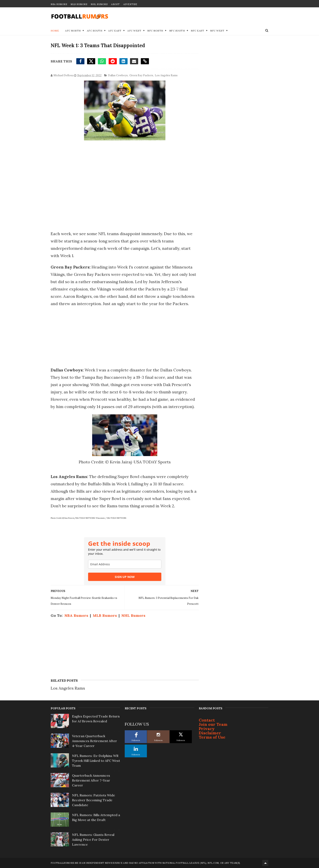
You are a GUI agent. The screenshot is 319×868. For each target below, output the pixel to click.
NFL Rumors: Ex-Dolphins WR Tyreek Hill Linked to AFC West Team (96, 761)
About (115, 4)
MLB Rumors (79, 4)
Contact (207, 720)
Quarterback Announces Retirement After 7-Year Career (91, 780)
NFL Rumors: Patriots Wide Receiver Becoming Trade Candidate (93, 800)
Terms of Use (212, 737)
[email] (125, 564)
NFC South (177, 31)
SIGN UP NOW (125, 577)
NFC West (217, 31)
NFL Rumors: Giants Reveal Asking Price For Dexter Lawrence (93, 840)
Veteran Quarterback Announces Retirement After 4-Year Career (94, 741)
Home (55, 31)
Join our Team (213, 724)
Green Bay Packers (141, 75)
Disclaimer (210, 733)
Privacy (207, 729)
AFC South (95, 31)
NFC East (197, 31)
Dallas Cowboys (118, 75)
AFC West (134, 31)
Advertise (130, 4)
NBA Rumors (59, 4)
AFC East (115, 31)
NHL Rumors (99, 4)
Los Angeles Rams (166, 75)
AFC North (73, 31)
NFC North (155, 31)
